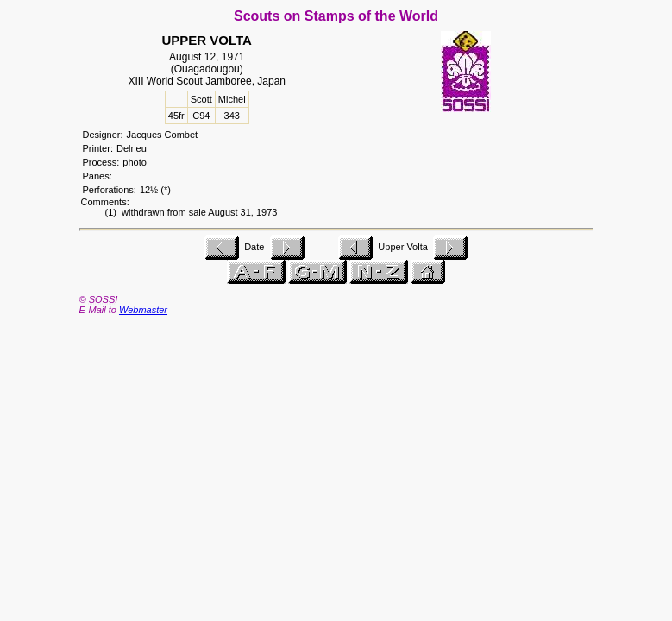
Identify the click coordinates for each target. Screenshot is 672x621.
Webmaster (143, 310)
